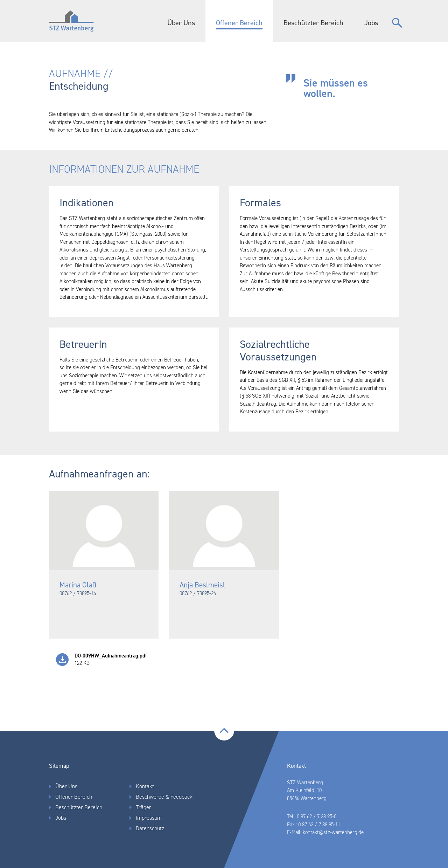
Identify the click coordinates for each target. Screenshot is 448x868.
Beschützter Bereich (313, 23)
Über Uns (181, 23)
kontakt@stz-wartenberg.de (333, 832)
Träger (143, 807)
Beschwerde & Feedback (164, 797)
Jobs (371, 23)
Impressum (149, 818)
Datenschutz (150, 828)
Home (75, 21)
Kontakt (145, 786)
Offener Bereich (239, 23)
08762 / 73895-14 (78, 593)
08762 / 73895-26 (198, 593)
